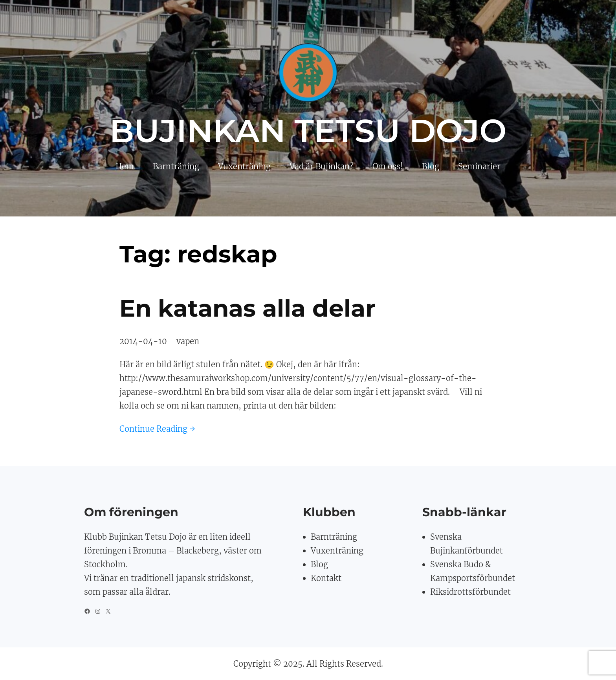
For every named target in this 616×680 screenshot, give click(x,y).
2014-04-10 (143, 341)
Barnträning (334, 537)
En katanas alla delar (247, 308)
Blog (319, 564)
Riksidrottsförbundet (470, 592)
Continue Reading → (157, 429)
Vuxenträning (337, 551)
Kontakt (326, 578)
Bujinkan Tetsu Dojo (308, 131)
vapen (188, 341)
